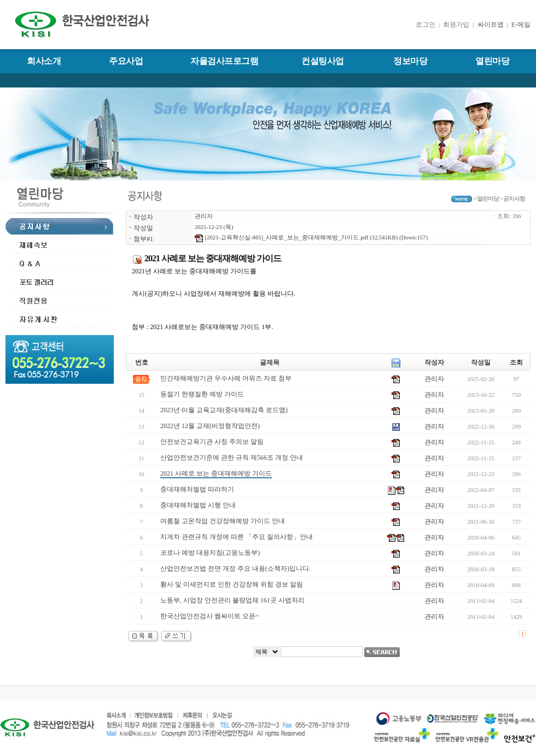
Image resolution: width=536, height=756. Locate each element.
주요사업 (126, 61)
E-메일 (521, 25)
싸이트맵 (490, 25)
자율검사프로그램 (224, 61)
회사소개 (44, 61)
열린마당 (492, 61)
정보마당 (410, 61)
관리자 (204, 216)
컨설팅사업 (323, 61)
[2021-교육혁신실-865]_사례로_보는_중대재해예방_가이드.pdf (281, 238)
